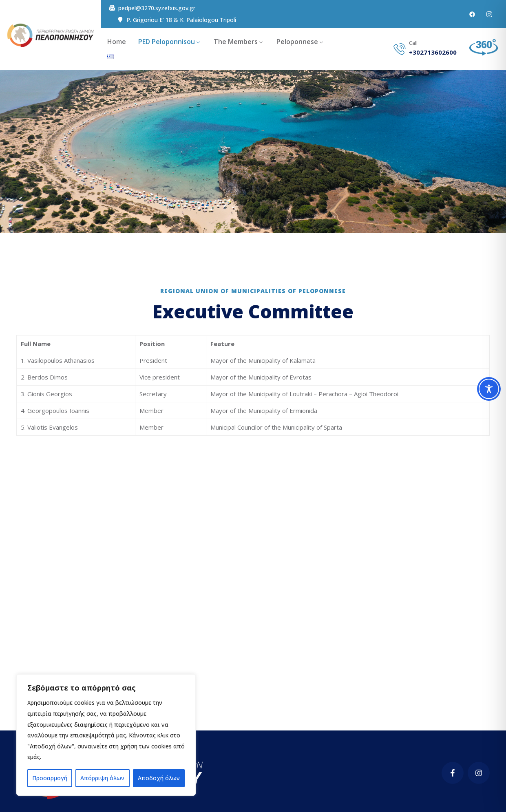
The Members (236, 42)
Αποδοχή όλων (159, 778)
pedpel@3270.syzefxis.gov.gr (157, 8)
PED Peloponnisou (167, 42)
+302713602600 (433, 52)
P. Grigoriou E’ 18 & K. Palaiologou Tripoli (181, 20)
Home (117, 42)
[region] (106, 735)
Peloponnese (297, 42)
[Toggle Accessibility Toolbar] (489, 389)
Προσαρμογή (50, 778)
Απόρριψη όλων (102, 778)
